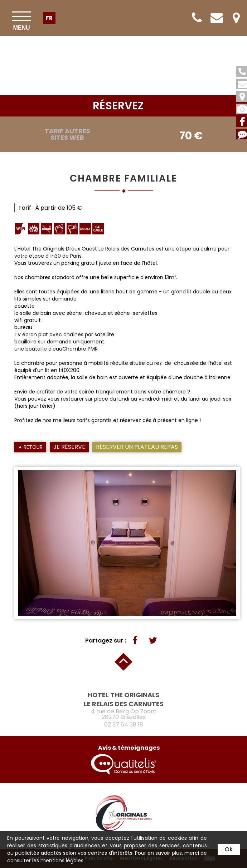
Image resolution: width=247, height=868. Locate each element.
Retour (33, 447)
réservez (118, 106)
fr (49, 18)
